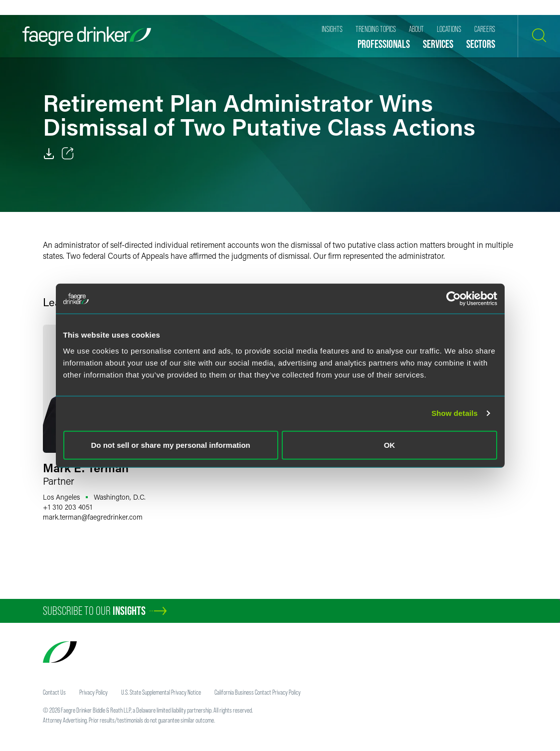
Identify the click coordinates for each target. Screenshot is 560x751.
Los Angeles (61, 497)
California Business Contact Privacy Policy (258, 692)
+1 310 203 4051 (68, 507)
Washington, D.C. (120, 497)
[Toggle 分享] (68, 154)
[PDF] (49, 154)
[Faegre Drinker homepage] (87, 36)
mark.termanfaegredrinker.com (93, 517)
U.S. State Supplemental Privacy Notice (161, 692)
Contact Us (54, 692)
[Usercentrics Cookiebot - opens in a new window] (454, 299)
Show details (455, 413)
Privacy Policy (93, 692)
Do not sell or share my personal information (171, 445)
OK (390, 445)
